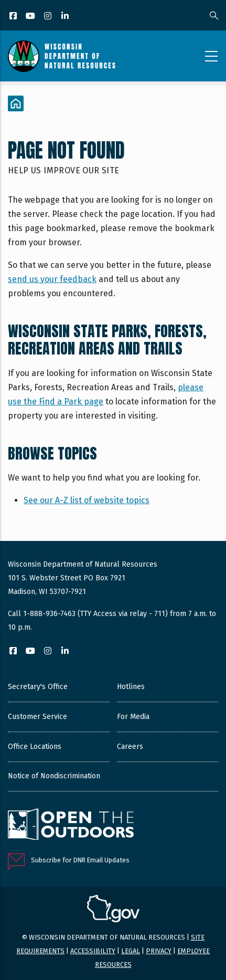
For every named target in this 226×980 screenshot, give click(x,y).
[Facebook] (14, 17)
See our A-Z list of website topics (87, 500)
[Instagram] (49, 17)
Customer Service (37, 717)
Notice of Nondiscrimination (54, 776)
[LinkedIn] (66, 17)
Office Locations (35, 747)
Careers (130, 747)
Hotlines (131, 687)
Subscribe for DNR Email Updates (80, 860)
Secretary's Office (38, 687)
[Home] (16, 103)
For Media (133, 717)
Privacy (159, 951)
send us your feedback (52, 279)
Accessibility (93, 951)
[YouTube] (31, 17)
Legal (131, 951)
